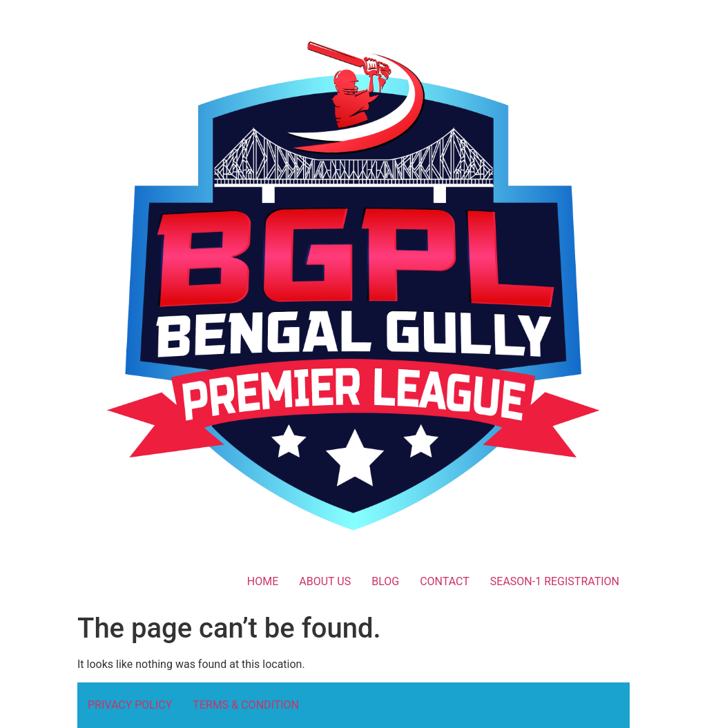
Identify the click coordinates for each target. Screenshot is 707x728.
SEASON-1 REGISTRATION (555, 581)
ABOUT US (325, 581)
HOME (263, 581)
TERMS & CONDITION (246, 705)
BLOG (385, 581)
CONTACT (445, 581)
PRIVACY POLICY (130, 705)
